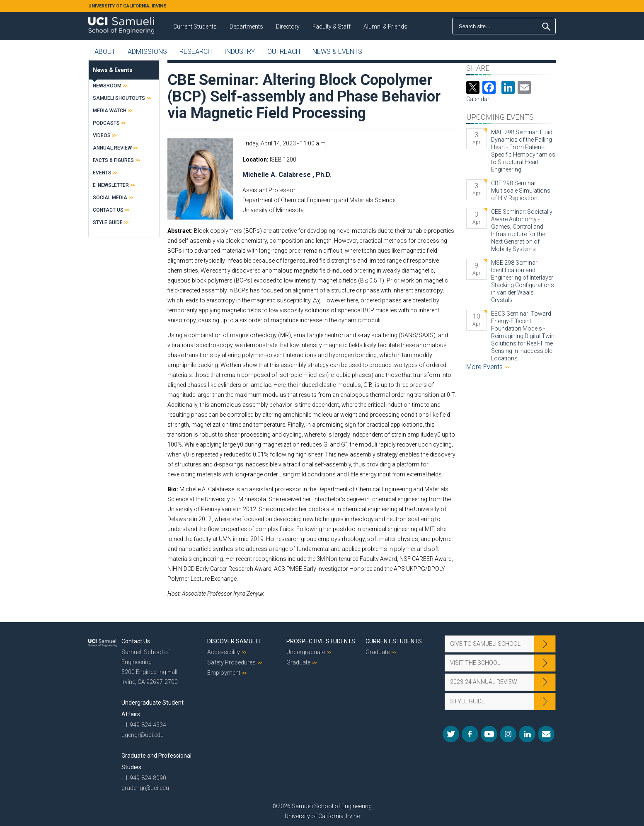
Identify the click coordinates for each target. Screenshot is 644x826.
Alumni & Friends (385, 27)
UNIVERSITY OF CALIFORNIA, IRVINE (127, 6)
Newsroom (107, 86)
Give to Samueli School (485, 644)
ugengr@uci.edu (143, 735)
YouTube (489, 734)
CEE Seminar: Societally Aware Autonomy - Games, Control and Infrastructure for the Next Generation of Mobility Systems (522, 230)
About (105, 52)
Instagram (508, 734)
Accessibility (224, 652)
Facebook (470, 734)
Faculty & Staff (332, 27)
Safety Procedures (231, 662)
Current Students (195, 27)
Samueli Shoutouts (119, 98)
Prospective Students (321, 641)
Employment (224, 673)
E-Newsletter (111, 185)
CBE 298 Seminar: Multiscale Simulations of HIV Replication (521, 191)
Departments (246, 27)
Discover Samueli (234, 641)
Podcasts (106, 123)
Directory (288, 27)
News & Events (337, 52)
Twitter (451, 734)
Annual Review (112, 148)
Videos (102, 135)
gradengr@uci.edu (145, 788)
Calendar (478, 99)
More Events (485, 367)
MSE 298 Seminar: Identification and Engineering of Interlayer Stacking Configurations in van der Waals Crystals (523, 281)
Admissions (147, 52)
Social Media (110, 198)
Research (196, 52)
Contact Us (108, 210)
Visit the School (475, 663)
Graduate (298, 662)
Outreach (284, 52)
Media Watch (110, 111)
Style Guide (108, 222)
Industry (240, 52)
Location (255, 159)
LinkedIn (527, 734)
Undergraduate (306, 652)
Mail (546, 734)
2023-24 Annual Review (484, 682)
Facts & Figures (113, 160)
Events (102, 173)
